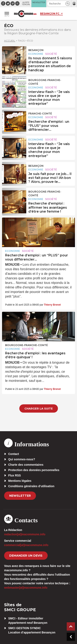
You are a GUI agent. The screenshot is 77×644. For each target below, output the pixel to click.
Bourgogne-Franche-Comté (45, 82)
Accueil (10, 41)
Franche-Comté (40, 114)
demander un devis (26, 556)
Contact (14, 454)
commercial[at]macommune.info (26, 545)
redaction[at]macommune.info (25, 534)
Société (51, 54)
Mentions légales (20, 481)
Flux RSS (14, 475)
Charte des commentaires (26, 465)
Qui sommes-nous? (22, 459)
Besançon (36, 50)
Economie (36, 54)
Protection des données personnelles (34, 470)
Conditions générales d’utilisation (31, 486)
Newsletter (20, 496)
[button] (68, 4)
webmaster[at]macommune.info (26, 588)
